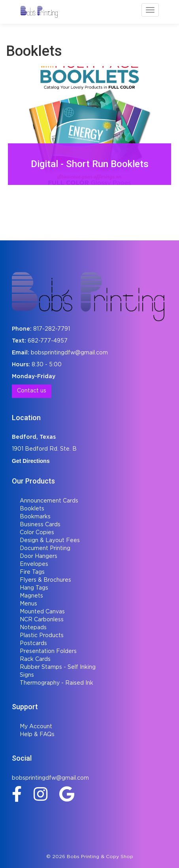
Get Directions (31, 461)
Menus (28, 604)
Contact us (32, 391)
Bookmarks (35, 517)
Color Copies (37, 533)
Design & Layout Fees (50, 541)
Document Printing (45, 548)
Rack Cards (35, 659)
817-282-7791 (52, 329)
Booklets (32, 509)
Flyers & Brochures (45, 580)
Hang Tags (34, 588)
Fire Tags (32, 572)
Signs (27, 675)
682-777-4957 (48, 341)
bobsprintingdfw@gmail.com (69, 353)
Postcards (33, 643)
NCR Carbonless (42, 620)
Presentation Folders (48, 651)
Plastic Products (42, 636)
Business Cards (40, 525)
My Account (36, 727)
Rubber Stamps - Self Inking (58, 667)
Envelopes (34, 564)
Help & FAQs (37, 735)
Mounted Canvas (42, 612)
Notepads (33, 628)
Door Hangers (39, 556)
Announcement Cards (49, 501)
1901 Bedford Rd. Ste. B (44, 449)
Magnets (31, 596)
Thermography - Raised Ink (57, 683)
